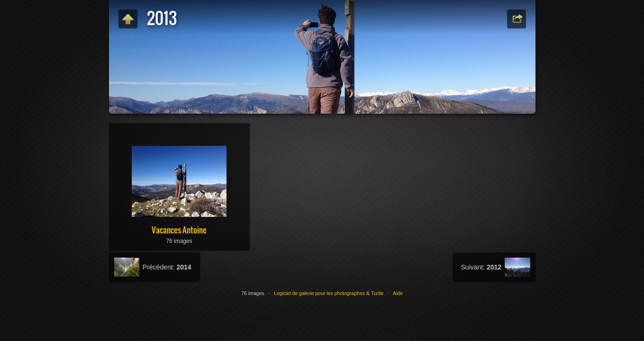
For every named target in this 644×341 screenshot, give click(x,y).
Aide (398, 293)
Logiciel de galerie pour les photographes (319, 293)
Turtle (377, 293)
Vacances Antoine (179, 230)
